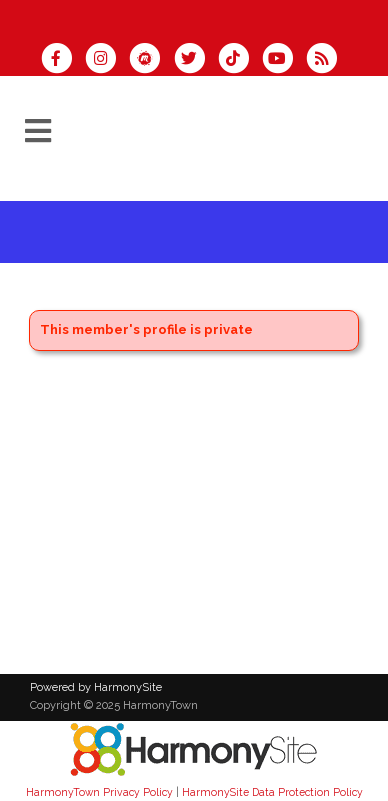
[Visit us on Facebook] (63, 60)
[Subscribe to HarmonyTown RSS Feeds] (326, 60)
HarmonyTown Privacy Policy (99, 792)
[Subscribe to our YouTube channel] (284, 60)
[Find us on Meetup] (151, 60)
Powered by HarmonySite (96, 687)
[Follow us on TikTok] (240, 60)
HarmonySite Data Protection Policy (272, 792)
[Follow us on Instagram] (107, 60)
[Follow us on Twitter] (195, 60)
